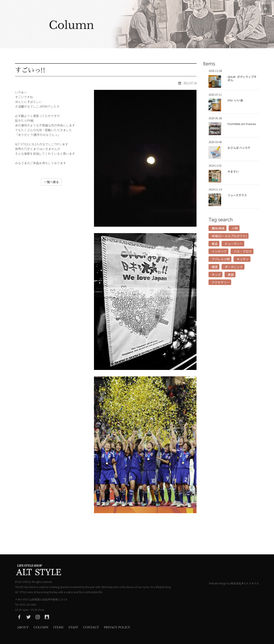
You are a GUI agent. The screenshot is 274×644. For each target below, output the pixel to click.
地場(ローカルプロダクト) (229, 236)
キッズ (216, 274)
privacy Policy (117, 627)
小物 (235, 228)
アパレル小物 (221, 259)
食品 (215, 244)
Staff (73, 627)
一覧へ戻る (51, 182)
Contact (91, 627)
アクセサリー (221, 282)
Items (58, 627)
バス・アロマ (243, 251)
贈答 (215, 267)
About (23, 627)
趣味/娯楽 (218, 228)
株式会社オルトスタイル (245, 583)
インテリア (219, 251)
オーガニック (234, 267)
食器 (231, 274)
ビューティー (234, 244)
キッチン (243, 259)
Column (41, 627)
